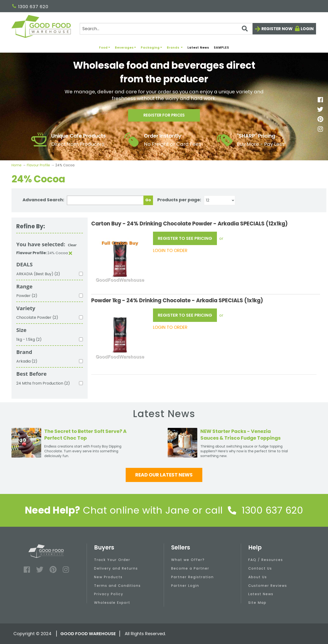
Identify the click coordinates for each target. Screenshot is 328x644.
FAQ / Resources (266, 560)
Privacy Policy (109, 594)
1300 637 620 (30, 7)
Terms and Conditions (117, 586)
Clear (72, 245)
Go (148, 200)
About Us (258, 577)
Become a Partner (190, 568)
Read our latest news (164, 475)
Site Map (257, 603)
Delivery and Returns (116, 568)
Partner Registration (192, 577)
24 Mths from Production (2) (43, 383)
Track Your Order (112, 560)
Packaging (151, 48)
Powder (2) (27, 296)
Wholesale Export (112, 603)
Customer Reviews (268, 586)
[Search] (166, 29)
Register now (277, 29)
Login (307, 29)
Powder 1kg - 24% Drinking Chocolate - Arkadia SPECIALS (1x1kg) (177, 300)
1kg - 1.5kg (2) (29, 339)
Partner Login (185, 586)
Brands (175, 48)
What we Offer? (188, 560)
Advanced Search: (43, 200)
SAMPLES (221, 48)
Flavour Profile (38, 165)
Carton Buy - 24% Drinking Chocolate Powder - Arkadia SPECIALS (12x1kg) (189, 224)
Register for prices (164, 116)
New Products (108, 577)
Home (17, 165)
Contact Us (260, 568)
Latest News (198, 48)
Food (105, 48)
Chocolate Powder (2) (37, 317)
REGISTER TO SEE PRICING (185, 238)
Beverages (125, 48)
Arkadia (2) (27, 361)
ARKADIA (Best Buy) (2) (38, 274)
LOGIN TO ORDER (170, 250)
